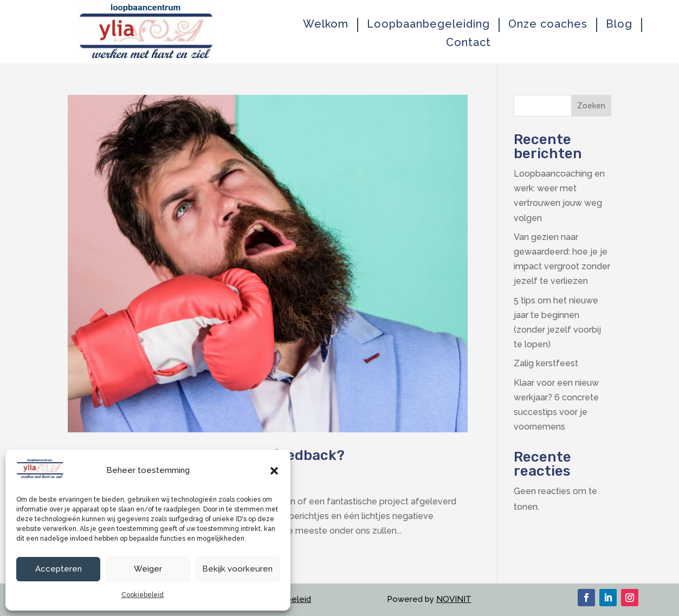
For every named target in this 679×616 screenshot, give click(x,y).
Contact (468, 43)
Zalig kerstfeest (546, 363)
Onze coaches (548, 24)
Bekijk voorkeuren (237, 569)
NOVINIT (454, 599)
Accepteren (59, 569)
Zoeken (591, 106)
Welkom (326, 24)
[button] (274, 471)
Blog (619, 24)
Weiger (148, 569)
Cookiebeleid (143, 595)
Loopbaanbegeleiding (428, 24)
